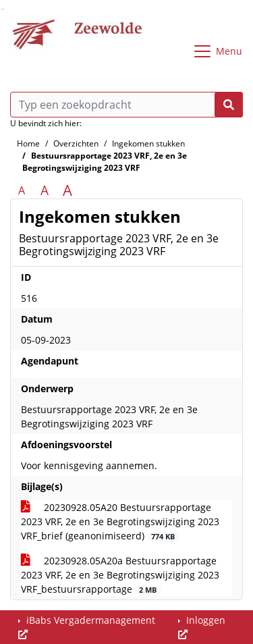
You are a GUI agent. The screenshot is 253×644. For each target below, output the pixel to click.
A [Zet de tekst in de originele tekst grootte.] (22, 190)
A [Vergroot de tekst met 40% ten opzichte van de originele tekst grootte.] (67, 190)
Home (28, 143)
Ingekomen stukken (148, 143)
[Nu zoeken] (229, 105)
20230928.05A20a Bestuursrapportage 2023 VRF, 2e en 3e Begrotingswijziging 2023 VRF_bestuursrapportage (120, 575)
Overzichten (76, 143)
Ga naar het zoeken (2, 9)
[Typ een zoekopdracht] (126, 105)
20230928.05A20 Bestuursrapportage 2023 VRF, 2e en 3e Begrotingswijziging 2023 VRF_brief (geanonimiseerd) (120, 521)
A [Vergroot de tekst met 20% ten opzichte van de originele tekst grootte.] (45, 190)
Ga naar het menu (4, 9)
